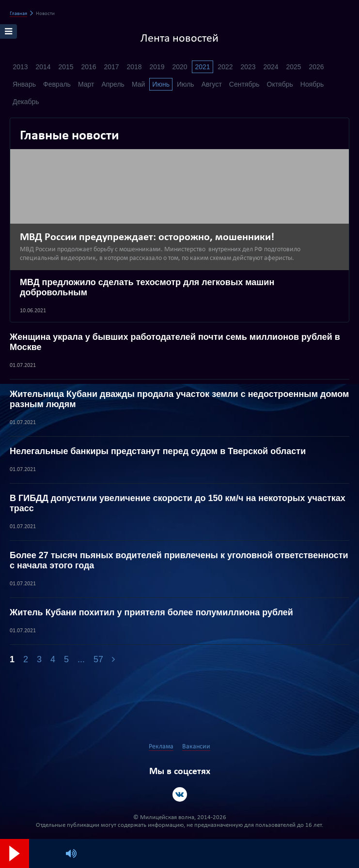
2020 (179, 67)
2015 (66, 67)
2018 (134, 67)
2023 (248, 67)
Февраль (57, 84)
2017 (111, 67)
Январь (24, 84)
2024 (271, 67)
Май (138, 84)
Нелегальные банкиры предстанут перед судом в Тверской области (158, 451)
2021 (202, 67)
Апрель (113, 84)
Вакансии (196, 747)
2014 (43, 67)
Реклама (161, 747)
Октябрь (280, 84)
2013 (20, 67)
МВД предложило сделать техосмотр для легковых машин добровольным (147, 287)
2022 (225, 67)
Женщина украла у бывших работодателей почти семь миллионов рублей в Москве (175, 342)
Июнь (161, 84)
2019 (157, 67)
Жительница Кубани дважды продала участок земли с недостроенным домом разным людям (179, 399)
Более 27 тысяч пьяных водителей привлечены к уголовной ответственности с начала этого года (179, 560)
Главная (18, 14)
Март (86, 84)
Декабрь (26, 102)
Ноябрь (312, 84)
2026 (316, 67)
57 (98, 659)
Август (212, 84)
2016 (88, 67)
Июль (186, 84)
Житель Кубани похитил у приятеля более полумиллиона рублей (151, 612)
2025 (293, 67)
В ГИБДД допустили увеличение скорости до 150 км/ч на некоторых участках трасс (178, 503)
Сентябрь (244, 84)
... (81, 659)
